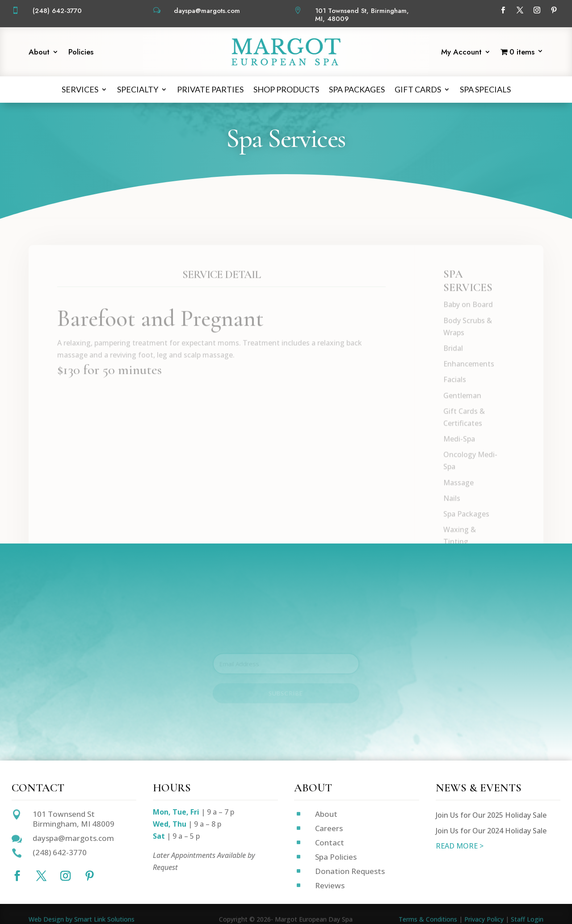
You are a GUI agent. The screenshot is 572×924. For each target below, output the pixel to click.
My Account (461, 53)
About (39, 53)
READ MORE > (460, 846)
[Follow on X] (520, 10)
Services (80, 89)
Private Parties (210, 89)
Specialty (138, 89)
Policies (81, 53)
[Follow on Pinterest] (554, 10)
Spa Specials (485, 89)
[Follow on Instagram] (537, 10)
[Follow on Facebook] (503, 10)
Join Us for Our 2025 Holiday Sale (491, 815)
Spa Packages (357, 89)
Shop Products (286, 89)
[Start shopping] (522, 53)
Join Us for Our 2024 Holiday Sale (491, 831)
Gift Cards (418, 89)
